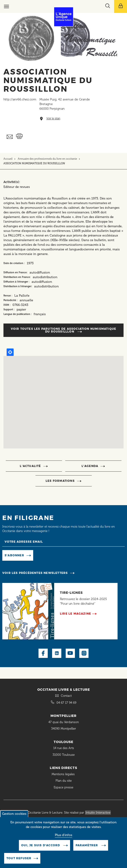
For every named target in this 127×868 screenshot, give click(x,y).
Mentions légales (64, 774)
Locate (10, 352)
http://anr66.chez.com (20, 99)
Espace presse (63, 787)
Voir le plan (53, 119)
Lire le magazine (75, 614)
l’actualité (30, 466)
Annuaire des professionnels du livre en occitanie (47, 159)
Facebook (43, 653)
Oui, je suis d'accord (41, 845)
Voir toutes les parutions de (64, 330)
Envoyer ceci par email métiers (10, 137)
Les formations (60, 481)
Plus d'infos (63, 835)
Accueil (8, 159)
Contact (66, 696)
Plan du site (64, 781)
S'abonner (14, 555)
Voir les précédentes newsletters (35, 573)
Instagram (84, 653)
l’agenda (90, 466)
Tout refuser (19, 858)
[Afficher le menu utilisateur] (121, 6)
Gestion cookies (14, 814)
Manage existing (49, 555)
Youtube (70, 653)
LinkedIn (57, 653)
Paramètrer (87, 845)
